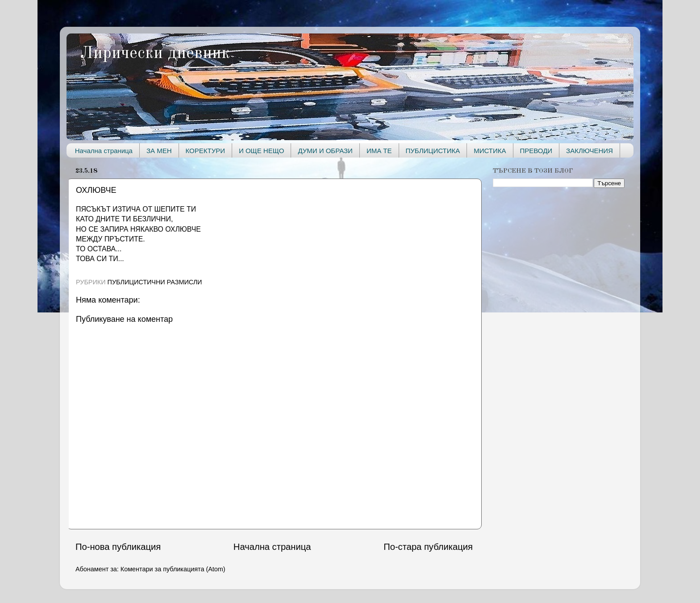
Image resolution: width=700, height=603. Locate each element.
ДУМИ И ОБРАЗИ (325, 151)
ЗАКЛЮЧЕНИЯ (590, 151)
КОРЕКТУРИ (205, 151)
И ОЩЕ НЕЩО (261, 151)
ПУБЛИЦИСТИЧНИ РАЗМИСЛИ (155, 282)
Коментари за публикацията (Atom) (173, 569)
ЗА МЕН (159, 151)
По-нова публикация (118, 547)
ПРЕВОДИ (536, 151)
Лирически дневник (155, 54)
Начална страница (104, 151)
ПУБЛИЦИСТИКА (433, 151)
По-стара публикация (428, 547)
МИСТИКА (490, 151)
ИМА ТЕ (379, 151)
